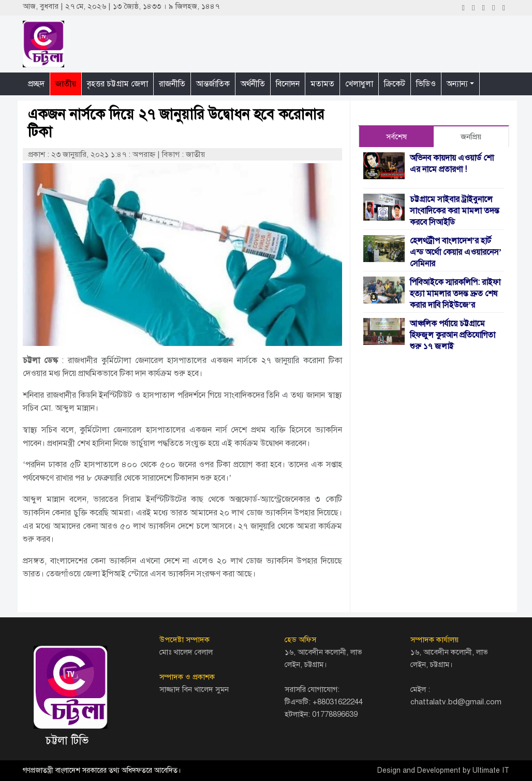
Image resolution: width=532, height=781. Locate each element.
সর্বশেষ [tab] (396, 137)
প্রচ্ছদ (36, 84)
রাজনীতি (172, 84)
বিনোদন (288, 84)
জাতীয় (66, 84)
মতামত (322, 84)
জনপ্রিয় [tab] (471, 137)
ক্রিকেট (395, 84)
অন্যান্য (457, 84)
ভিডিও (426, 84)
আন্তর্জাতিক (213, 84)
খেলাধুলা (359, 84)
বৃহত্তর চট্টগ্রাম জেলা (117, 84)
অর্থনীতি (253, 84)
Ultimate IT (491, 770)
